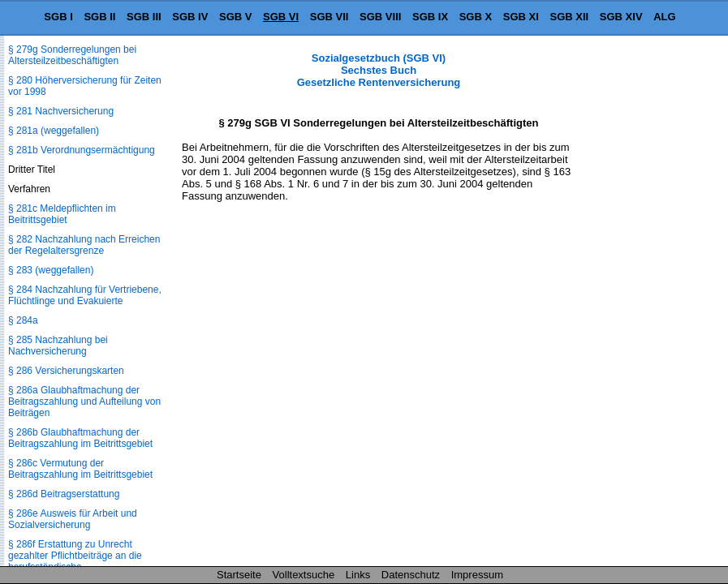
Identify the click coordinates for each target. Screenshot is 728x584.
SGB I (58, 17)
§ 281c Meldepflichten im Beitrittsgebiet (62, 214)
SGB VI (281, 17)
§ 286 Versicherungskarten (66, 371)
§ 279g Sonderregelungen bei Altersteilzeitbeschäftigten (72, 55)
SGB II (99, 17)
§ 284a (23, 320)
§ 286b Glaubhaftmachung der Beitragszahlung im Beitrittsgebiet (80, 438)
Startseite (239, 575)
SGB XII (570, 17)
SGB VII (330, 17)
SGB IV (190, 17)
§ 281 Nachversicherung (61, 111)
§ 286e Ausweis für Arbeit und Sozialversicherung (73, 519)
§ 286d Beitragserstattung (64, 494)
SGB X (476, 17)
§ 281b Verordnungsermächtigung (82, 150)
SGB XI (521, 17)
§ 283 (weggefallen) (51, 270)
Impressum (477, 575)
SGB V (235, 17)
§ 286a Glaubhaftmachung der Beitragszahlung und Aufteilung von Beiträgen (84, 401)
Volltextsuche (304, 575)
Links (358, 575)
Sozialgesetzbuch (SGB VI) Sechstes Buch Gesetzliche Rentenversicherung (379, 70)
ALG (664, 17)
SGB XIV (621, 17)
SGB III (144, 17)
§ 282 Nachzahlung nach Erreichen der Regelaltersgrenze (84, 245)
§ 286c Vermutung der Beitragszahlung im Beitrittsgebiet (80, 469)
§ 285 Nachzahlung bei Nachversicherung (58, 346)
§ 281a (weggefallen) (54, 131)
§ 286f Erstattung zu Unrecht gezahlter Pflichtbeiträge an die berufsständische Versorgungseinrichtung (75, 561)
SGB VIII (380, 17)
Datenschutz (411, 575)
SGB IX (430, 17)
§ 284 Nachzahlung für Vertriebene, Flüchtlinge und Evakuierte (85, 295)
